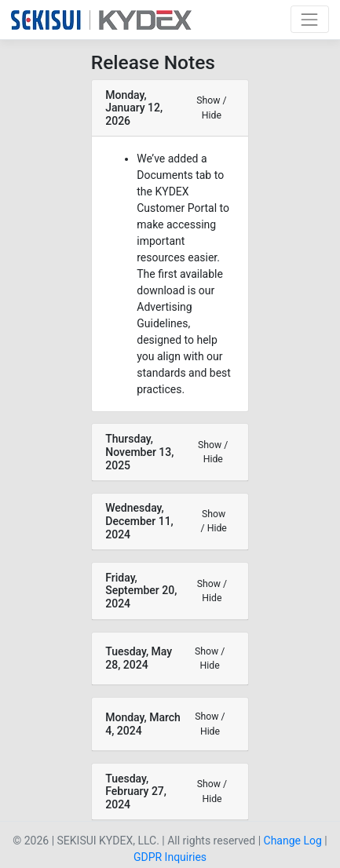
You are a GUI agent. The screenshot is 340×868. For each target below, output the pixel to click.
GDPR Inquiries (170, 857)
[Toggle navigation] (310, 19)
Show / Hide (211, 108)
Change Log (293, 841)
